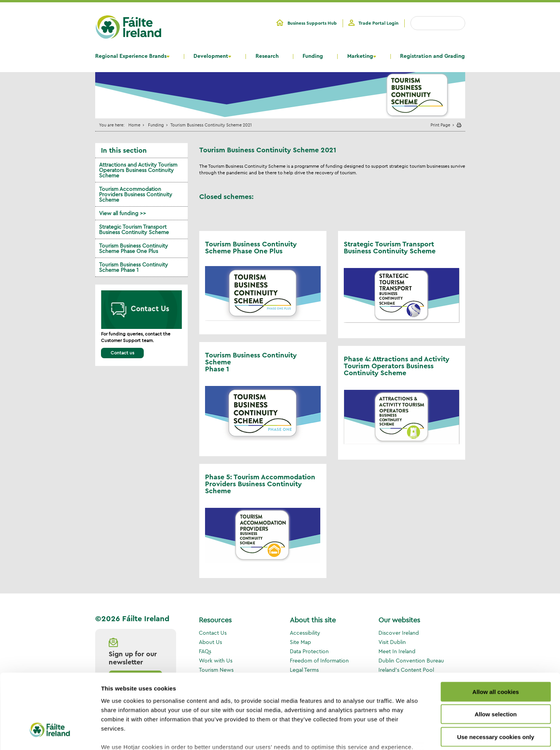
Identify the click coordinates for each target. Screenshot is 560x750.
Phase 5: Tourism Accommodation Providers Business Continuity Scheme (260, 484)
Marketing (360, 56)
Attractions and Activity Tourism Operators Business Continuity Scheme (138, 170)
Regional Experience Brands (131, 56)
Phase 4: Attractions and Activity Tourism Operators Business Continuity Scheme (397, 366)
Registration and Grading (432, 56)
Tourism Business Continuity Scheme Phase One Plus (134, 248)
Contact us (122, 353)
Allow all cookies (496, 631)
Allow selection (495, 653)
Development (211, 56)
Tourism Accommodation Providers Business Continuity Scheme (136, 194)
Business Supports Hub (312, 23)
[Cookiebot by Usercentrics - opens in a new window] (50, 735)
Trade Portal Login (378, 23)
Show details (404, 735)
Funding (313, 56)
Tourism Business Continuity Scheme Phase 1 (134, 267)
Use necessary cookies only (496, 676)
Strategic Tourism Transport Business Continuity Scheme (134, 229)
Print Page (440, 125)
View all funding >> (123, 213)
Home (134, 125)
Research (267, 56)
